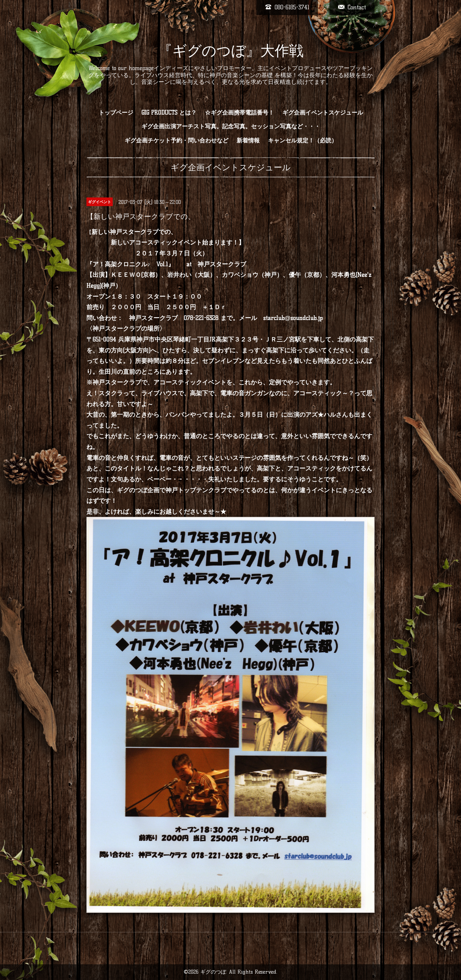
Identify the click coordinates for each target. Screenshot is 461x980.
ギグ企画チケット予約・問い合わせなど (176, 141)
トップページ (116, 113)
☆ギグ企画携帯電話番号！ (239, 113)
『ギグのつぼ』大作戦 (231, 51)
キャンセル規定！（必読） (303, 141)
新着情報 (248, 141)
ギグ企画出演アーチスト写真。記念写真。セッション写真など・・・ (231, 126)
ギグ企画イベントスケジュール (323, 113)
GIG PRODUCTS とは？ (169, 113)
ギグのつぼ (213, 972)
